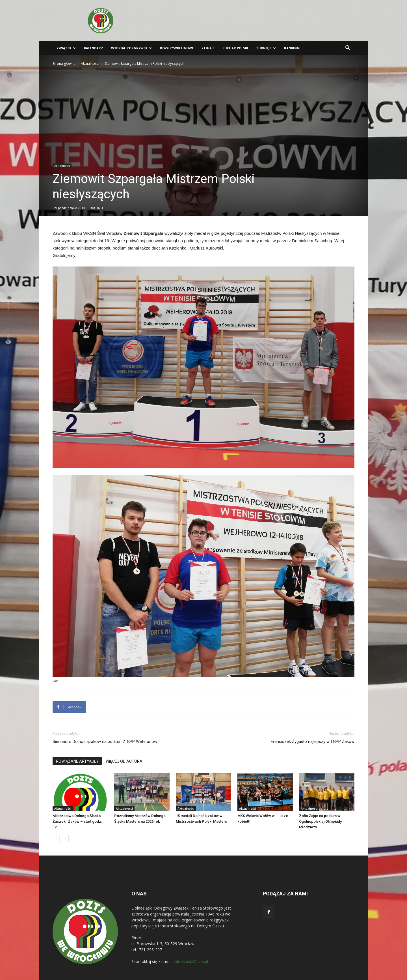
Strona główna (64, 64)
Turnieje (266, 48)
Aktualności (90, 64)
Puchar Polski (235, 48)
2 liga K (208, 48)
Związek (66, 48)
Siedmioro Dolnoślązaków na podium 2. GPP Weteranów (105, 742)
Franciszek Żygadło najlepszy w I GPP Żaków (313, 742)
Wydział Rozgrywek (131, 48)
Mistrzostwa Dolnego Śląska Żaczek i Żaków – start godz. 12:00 (77, 821)
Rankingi (292, 48)
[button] (348, 49)
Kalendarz (94, 48)
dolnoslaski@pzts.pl (190, 961)
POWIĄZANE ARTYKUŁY (77, 761)
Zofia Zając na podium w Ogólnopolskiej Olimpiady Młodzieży (320, 821)
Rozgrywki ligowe (177, 48)
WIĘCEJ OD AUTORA (124, 761)
